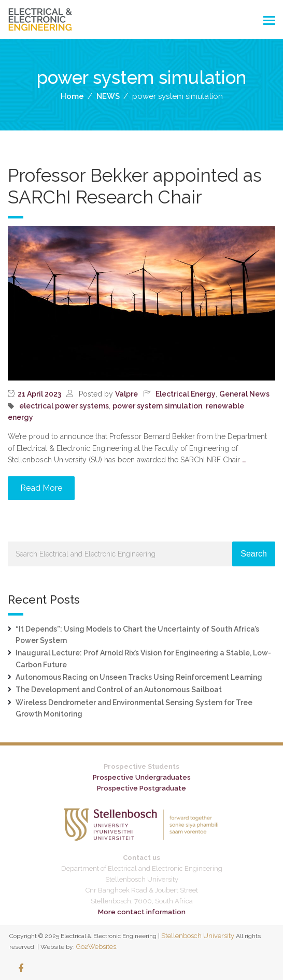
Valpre (126, 394)
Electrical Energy (186, 394)
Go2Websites (96, 947)
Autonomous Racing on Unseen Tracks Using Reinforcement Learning (139, 677)
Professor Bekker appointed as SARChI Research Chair (135, 186)
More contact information (142, 912)
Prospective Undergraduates (142, 777)
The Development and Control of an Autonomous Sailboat (119, 690)
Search (254, 554)
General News (244, 394)
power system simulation (157, 406)
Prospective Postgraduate (141, 788)
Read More (41, 488)
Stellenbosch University (198, 936)
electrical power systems (64, 406)
